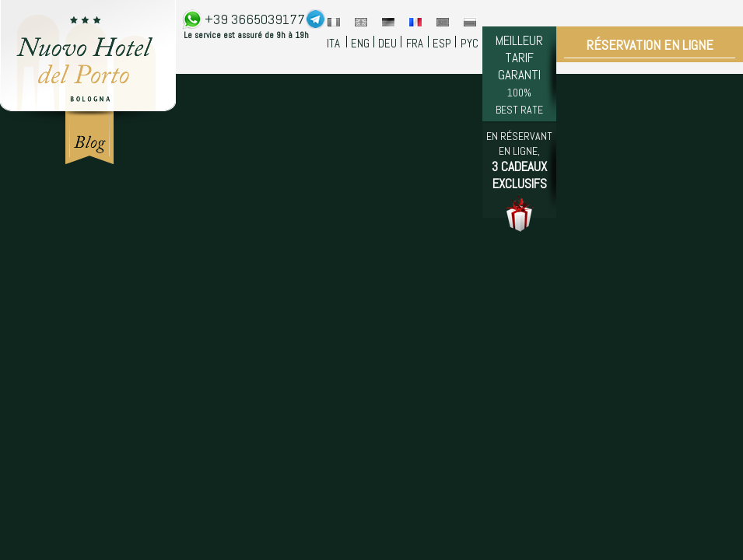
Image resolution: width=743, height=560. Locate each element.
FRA (415, 43)
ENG (360, 43)
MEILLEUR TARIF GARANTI (519, 74)
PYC (470, 43)
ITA (333, 43)
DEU (387, 43)
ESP (442, 43)
